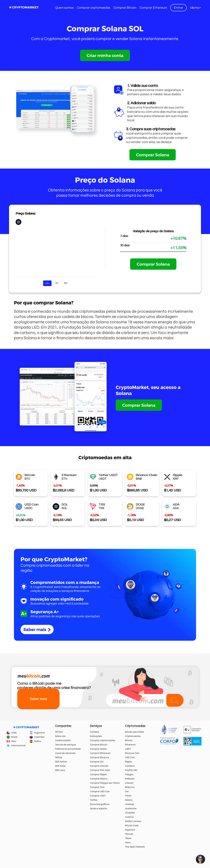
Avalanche (131, 809)
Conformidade (63, 741)
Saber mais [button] (38, 699)
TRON (128, 796)
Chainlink (130, 813)
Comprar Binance (99, 758)
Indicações (96, 736)
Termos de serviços (65, 745)
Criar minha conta (105, 55)
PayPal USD (131, 770)
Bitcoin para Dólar (135, 732)
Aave (128, 843)
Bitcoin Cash (132, 826)
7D (57, 283)
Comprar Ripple (98, 775)
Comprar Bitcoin (125, 8)
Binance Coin (132, 753)
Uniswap (130, 804)
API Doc (59, 732)
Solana (129, 800)
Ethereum (130, 745)
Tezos (128, 838)
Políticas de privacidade (68, 749)
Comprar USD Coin (100, 792)
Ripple (128, 762)
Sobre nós (60, 736)
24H (47, 283)
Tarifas (94, 800)
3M (66, 283)
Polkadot (130, 779)
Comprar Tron (97, 787)
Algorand (130, 830)
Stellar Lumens (133, 821)
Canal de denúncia (65, 753)
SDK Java (60, 770)
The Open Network (135, 847)
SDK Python (61, 762)
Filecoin (129, 834)
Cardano (130, 766)
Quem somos (64, 8)
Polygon (129, 775)
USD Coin (130, 758)
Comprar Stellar (98, 749)
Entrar (178, 8)
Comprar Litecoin (99, 766)
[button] (195, 8)
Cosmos (129, 817)
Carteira (94, 732)
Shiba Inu (130, 787)
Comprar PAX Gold (100, 770)
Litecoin (129, 783)
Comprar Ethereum (153, 8)
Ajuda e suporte (98, 809)
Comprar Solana (153, 155)
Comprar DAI (97, 762)
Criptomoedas (133, 736)
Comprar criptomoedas (94, 8)
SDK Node (60, 766)
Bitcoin (129, 741)
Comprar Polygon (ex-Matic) (105, 783)
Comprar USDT (98, 796)
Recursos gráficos (100, 804)
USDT (128, 749)
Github (58, 758)
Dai (127, 792)
